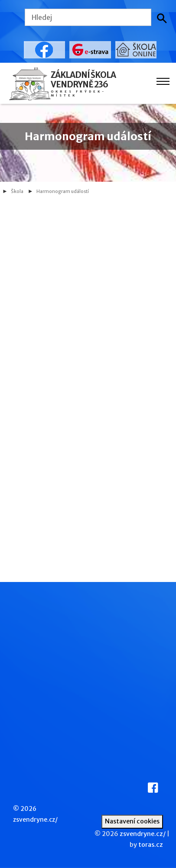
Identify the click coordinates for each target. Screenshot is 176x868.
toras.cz (151, 845)
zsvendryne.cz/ (35, 820)
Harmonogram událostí (63, 191)
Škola (17, 191)
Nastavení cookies (132, 821)
